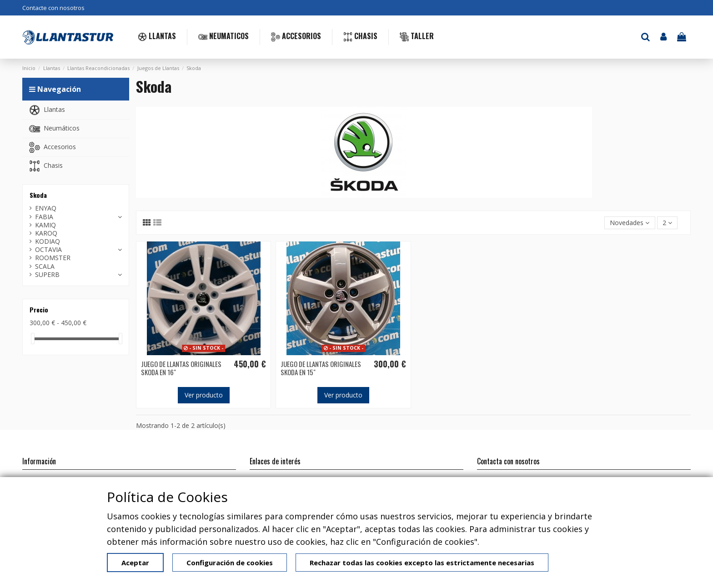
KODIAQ (48, 241)
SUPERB (47, 275)
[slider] (33, 339)
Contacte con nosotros (53, 8)
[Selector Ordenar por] (630, 223)
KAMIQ (45, 225)
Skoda (38, 195)
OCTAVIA (48, 250)
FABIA (44, 217)
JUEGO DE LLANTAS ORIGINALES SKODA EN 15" (321, 368)
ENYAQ (46, 208)
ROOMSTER (53, 258)
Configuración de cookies (230, 563)
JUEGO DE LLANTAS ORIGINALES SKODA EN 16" (181, 368)
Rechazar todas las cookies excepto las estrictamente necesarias (422, 563)
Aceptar (135, 563)
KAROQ (46, 233)
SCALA (45, 266)
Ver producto (204, 395)
